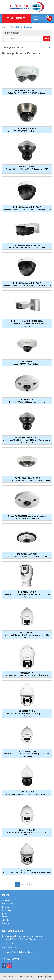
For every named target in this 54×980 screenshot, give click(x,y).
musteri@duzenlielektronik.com (18, 952)
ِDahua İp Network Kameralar (22, 27)
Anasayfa (6, 900)
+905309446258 (11, 943)
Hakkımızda (7, 904)
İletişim (5, 924)
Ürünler (5, 27)
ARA (47, 38)
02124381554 (10, 948)
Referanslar (7, 907)
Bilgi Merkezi (6, 915)
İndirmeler (7, 910)
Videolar (6, 920)
